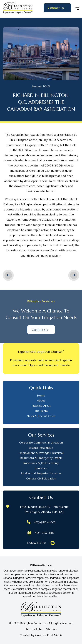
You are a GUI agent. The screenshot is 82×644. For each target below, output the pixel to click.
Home (41, 395)
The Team (41, 411)
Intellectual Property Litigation (41, 473)
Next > (74, 275)
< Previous (8, 275)
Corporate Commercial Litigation (41, 442)
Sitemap (51, 629)
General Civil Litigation (41, 478)
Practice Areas (41, 406)
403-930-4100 (45, 522)
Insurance (41, 468)
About (41, 400)
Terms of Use (34, 629)
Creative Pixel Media (49, 635)
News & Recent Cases (41, 416)
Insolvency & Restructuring (41, 463)
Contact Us (56, 8)
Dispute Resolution (41, 448)
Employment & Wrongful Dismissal (41, 453)
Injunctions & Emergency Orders (41, 458)
